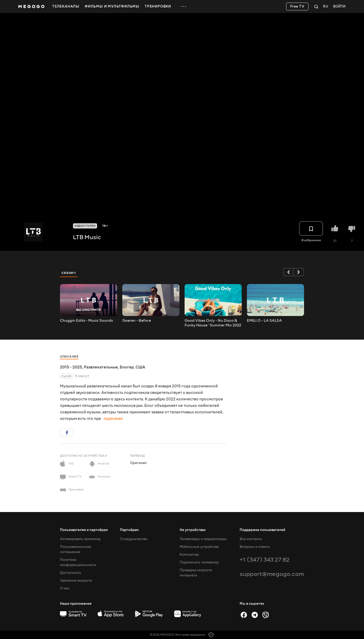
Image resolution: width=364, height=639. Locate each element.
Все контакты (251, 539)
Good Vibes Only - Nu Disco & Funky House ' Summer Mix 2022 (213, 323)
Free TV (297, 6)
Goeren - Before (137, 321)
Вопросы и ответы (255, 547)
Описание (69, 357)
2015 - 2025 (71, 367)
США (140, 367)
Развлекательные (101, 367)
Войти (339, 7)
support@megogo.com (272, 574)
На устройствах (193, 530)
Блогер (127, 367)
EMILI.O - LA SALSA (264, 321)
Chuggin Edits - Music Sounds (86, 321)
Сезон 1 (69, 273)
